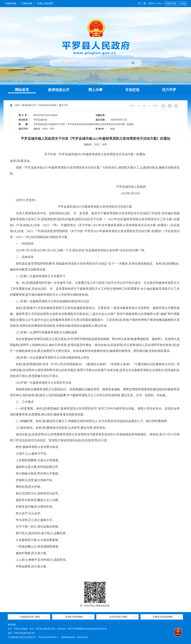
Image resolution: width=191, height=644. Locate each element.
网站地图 (12, 625)
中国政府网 (11, 3)
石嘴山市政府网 (45, 3)
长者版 (183, 3)
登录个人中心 (156, 3)
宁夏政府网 (27, 3)
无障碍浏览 (171, 3)
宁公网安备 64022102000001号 (22, 637)
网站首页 (22, 90)
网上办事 (95, 90)
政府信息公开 (59, 90)
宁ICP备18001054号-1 (48, 637)
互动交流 (132, 90)
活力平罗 (169, 90)
